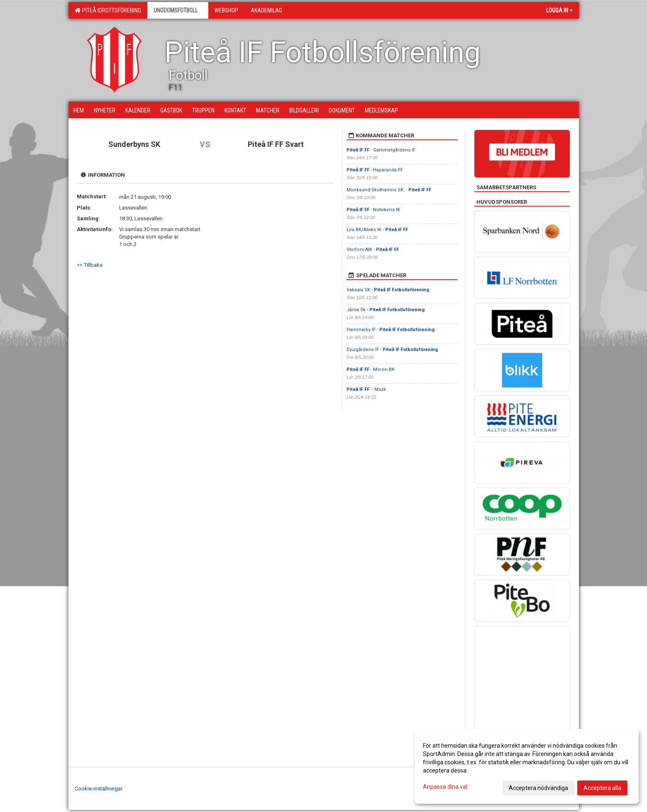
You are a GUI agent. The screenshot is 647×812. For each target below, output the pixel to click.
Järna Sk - (386, 310)
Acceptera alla (602, 788)
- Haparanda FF (375, 170)
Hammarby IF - (391, 330)
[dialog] (527, 766)
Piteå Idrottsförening (108, 10)
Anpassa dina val (445, 787)
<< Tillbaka (90, 265)
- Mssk (366, 389)
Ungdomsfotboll (178, 10)
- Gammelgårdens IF (381, 150)
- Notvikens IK (374, 210)
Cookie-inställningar (99, 789)
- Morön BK (371, 369)
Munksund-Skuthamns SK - (389, 190)
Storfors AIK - (373, 250)
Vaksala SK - (388, 290)
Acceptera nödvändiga (538, 788)
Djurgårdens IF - (392, 350)
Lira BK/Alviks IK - (377, 230)
